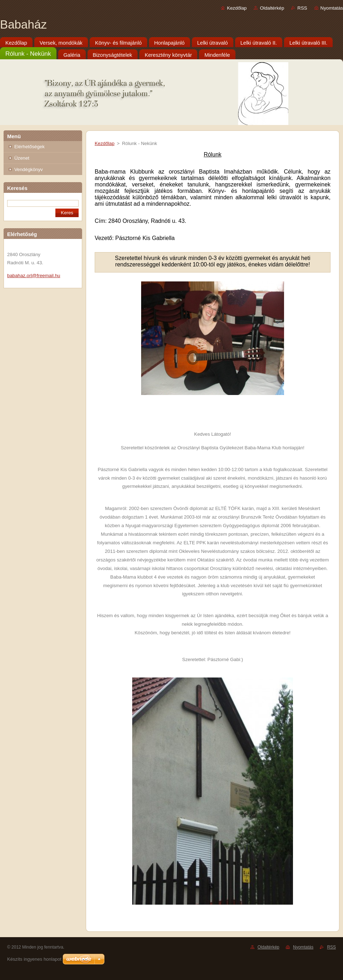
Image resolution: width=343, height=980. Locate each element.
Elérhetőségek (29, 147)
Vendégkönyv (29, 169)
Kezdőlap (237, 8)
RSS (302, 8)
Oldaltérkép (272, 8)
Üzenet (22, 158)
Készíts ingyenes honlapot (34, 959)
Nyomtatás (332, 8)
